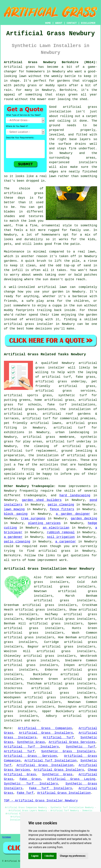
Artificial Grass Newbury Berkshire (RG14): (50, 62)
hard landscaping (75, 495)
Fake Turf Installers (50, 788)
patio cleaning (61, 505)
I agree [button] (35, 856)
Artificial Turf (58, 737)
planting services (44, 523)
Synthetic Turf (81, 747)
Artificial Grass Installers (46, 733)
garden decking (84, 519)
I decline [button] (49, 856)
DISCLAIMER (88, 23)
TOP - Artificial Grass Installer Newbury (41, 801)
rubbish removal (61, 532)
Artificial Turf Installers (31, 747)
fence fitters (62, 509)
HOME (48, 23)
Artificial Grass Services (72, 742)
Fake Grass (30, 779)
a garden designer (73, 514)
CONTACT (72, 23)
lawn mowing (14, 509)
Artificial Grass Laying (71, 779)
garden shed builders (42, 500)
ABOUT (59, 23)
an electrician (56, 528)
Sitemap (6, 837)
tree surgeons (33, 519)
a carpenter (66, 542)
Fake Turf (25, 793)
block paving (16, 514)
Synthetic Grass (31, 742)
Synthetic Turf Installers (31, 784)
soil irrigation (61, 537)
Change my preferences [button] (73, 856)
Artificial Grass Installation (45, 765)
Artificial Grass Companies (45, 728)
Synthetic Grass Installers (68, 751)
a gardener (13, 537)
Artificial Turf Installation (50, 761)
